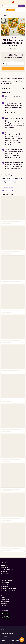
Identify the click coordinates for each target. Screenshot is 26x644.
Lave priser (4, 571)
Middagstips (4, 567)
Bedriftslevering (6, 573)
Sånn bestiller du (6, 582)
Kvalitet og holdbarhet (7, 569)
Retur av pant (5, 586)
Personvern (4, 637)
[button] (14, 99)
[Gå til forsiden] (13, 2)
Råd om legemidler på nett (9, 590)
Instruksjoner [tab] (11, 75)
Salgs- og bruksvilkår (7, 633)
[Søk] (2, 6)
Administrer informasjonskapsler (10, 640)
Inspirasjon (4, 565)
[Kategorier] (2, 2)
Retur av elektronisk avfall (8, 588)
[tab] (17, 75)
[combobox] (10, 6)
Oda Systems (5, 606)
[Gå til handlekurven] (21, 6)
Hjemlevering (5, 584)
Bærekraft (4, 604)
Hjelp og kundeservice (7, 580)
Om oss (3, 598)
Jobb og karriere (6, 600)
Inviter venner (5, 602)
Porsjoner (13, 61)
